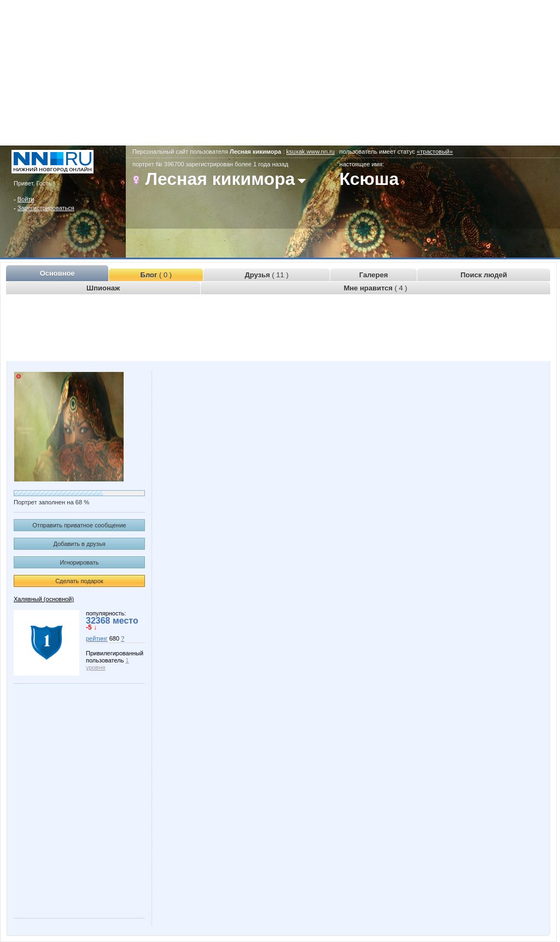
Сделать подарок (79, 581)
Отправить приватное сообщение (79, 525)
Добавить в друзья (79, 544)
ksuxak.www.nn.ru (310, 152)
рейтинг (97, 638)
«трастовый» (435, 152)
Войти (26, 199)
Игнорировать (80, 562)
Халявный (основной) (44, 599)
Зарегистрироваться (46, 208)
